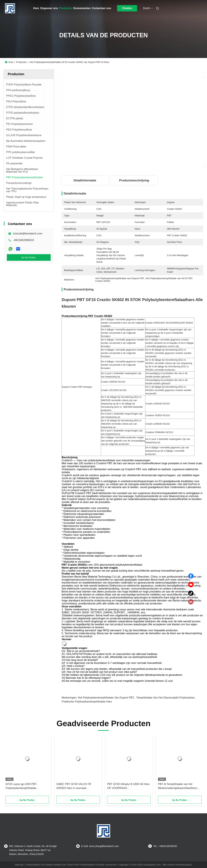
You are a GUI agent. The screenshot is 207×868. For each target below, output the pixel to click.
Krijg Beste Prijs (150, 165)
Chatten (127, 8)
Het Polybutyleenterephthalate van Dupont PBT (106, 698)
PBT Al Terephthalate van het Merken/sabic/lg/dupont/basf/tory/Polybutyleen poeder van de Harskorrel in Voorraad (180, 786)
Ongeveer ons (49, 8)
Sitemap (19, 865)
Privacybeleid (33, 865)
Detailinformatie (85, 180)
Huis (36, 8)
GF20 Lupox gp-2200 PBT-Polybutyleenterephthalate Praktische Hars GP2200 (21, 786)
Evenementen (82, 8)
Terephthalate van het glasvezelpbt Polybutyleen (165, 698)
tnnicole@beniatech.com (28, 234)
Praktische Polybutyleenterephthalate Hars (87, 702)
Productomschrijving (134, 180)
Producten (66, 8)
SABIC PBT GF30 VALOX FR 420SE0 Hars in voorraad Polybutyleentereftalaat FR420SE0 (77, 786)
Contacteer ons (102, 8)
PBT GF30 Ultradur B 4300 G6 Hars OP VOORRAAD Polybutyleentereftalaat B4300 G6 (128, 786)
